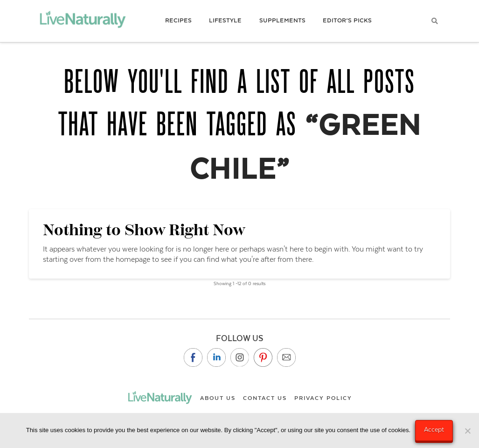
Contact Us (265, 398)
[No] (467, 431)
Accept (434, 429)
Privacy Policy (323, 398)
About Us (218, 398)
